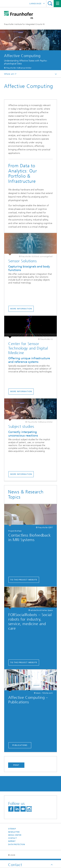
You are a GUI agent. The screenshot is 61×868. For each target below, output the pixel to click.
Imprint (12, 841)
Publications (20, 745)
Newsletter (14, 832)
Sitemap (12, 829)
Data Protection (17, 844)
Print (16, 765)
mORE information (21, 309)
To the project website (24, 662)
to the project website (24, 580)
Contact (12, 838)
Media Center (15, 835)
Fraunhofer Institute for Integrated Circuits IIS (24, 24)
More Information (21, 391)
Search (50, 3)
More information (21, 474)
